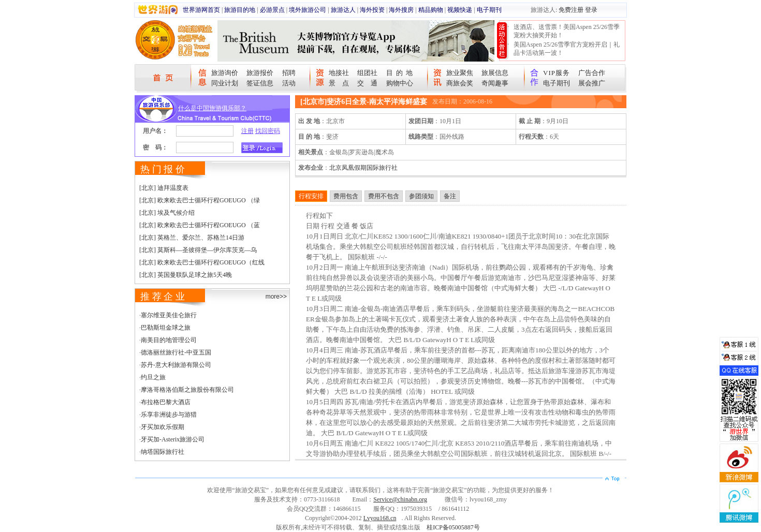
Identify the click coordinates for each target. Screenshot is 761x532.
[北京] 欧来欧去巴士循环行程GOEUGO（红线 (202, 262)
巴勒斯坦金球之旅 (166, 328)
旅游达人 (343, 10)
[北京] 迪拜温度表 (164, 188)
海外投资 (372, 10)
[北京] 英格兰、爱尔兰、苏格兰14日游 (192, 238)
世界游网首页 (201, 10)
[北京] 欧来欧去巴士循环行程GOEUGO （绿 (200, 200)
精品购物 (431, 10)
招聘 (289, 73)
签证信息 (260, 83)
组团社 (367, 73)
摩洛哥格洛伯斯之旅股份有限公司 (187, 390)
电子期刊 (489, 10)
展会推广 (592, 83)
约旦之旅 (153, 377)
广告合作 (592, 73)
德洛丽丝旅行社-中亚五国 (176, 352)
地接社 (339, 73)
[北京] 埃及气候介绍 (167, 213)
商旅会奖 (460, 83)
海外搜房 (401, 10)
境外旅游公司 (308, 10)
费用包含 (346, 196)
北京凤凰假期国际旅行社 (363, 168)
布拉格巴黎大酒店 (166, 402)
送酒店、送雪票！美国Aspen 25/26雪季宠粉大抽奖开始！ (567, 31)
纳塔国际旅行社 (163, 452)
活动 (289, 83)
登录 (591, 10)
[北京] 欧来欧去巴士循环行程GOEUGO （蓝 (200, 225)
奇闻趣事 (495, 83)
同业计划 (225, 83)
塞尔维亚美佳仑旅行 (169, 315)
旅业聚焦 (460, 73)
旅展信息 (495, 73)
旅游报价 (260, 73)
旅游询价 (225, 73)
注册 (247, 131)
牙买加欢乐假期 (163, 427)
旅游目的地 (240, 10)
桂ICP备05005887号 (453, 527)
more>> (276, 297)
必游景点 (272, 10)
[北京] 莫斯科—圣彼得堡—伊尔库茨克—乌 (198, 250)
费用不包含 (384, 196)
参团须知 (421, 196)
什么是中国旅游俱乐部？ (212, 108)
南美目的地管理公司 (169, 340)
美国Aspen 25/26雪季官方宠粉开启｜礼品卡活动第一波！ (567, 49)
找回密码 (268, 131)
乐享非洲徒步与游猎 (169, 415)
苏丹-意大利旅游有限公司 (176, 365)
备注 (450, 196)
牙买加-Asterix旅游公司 (173, 439)
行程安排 (311, 196)
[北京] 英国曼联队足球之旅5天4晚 (186, 275)
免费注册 (571, 10)
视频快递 (460, 10)
